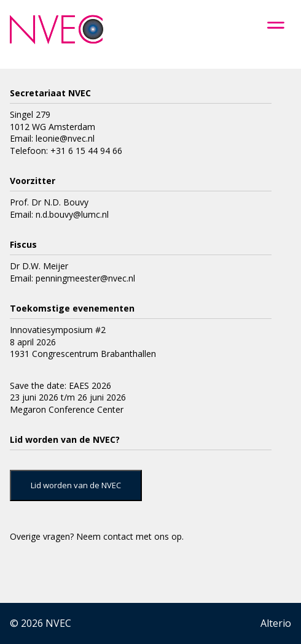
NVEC (58, 623)
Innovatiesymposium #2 (58, 330)
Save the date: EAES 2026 (61, 385)
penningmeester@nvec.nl (85, 278)
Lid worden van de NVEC (76, 485)
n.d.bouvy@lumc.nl (72, 214)
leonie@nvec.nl (65, 138)
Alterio (276, 623)
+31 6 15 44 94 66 (86, 151)
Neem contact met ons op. (130, 536)
